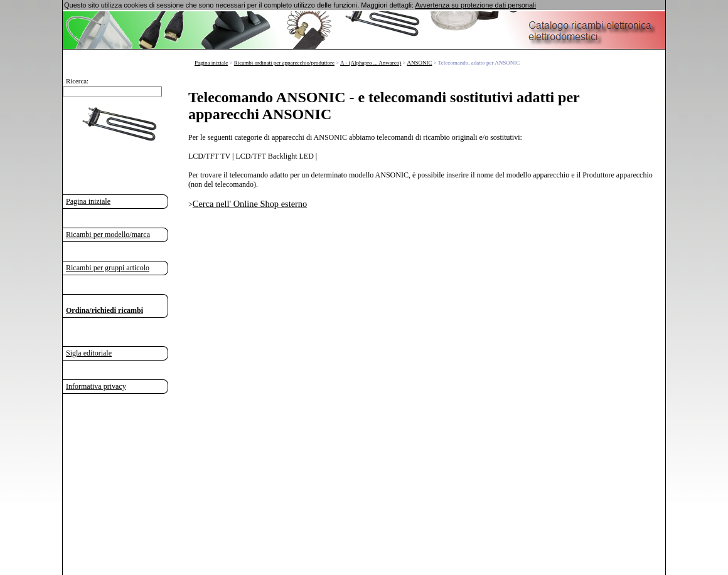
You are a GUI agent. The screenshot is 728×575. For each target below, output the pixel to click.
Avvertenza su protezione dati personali (475, 5)
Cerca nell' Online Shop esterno (250, 204)
